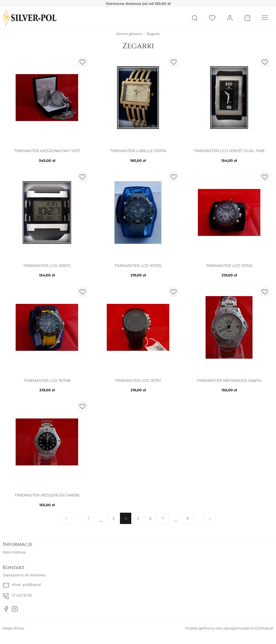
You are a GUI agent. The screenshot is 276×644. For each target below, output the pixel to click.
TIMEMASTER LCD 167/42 (229, 266)
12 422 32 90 (22, 595)
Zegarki (153, 34)
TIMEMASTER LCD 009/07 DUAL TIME (229, 151)
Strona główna (129, 34)
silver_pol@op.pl (26, 584)
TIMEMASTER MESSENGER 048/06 (47, 495)
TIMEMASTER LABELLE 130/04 (138, 151)
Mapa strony (13, 628)
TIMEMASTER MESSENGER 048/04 (229, 381)
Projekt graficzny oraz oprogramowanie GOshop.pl (229, 628)
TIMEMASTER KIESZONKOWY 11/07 (47, 151)
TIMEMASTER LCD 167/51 (138, 381)
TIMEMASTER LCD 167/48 (47, 381)
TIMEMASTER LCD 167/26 (138, 266)
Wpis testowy (14, 552)
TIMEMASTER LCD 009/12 (47, 266)
